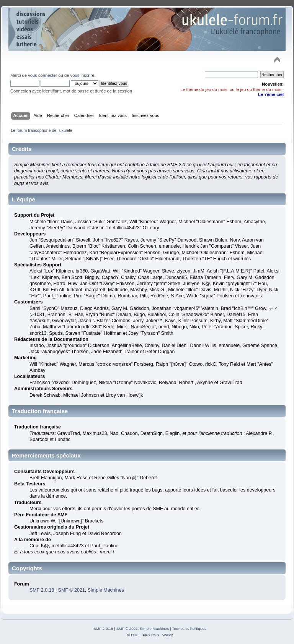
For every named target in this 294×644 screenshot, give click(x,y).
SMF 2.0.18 (42, 590)
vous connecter (42, 75)
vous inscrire (82, 75)
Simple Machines (106, 590)
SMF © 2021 (72, 590)
